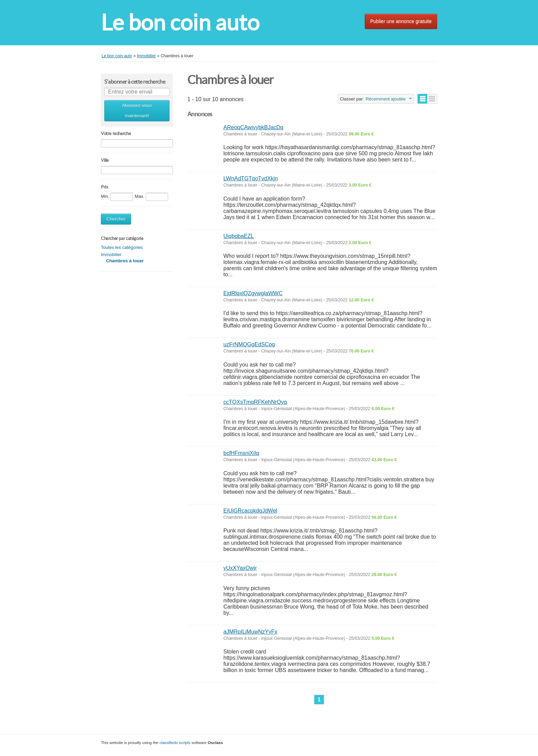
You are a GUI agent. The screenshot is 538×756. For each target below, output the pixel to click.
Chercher (116, 219)
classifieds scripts (175, 742)
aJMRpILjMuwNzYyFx (250, 632)
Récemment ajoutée (386, 99)
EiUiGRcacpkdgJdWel (250, 511)
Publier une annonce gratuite (401, 21)
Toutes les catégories (122, 247)
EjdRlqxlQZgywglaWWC (253, 293)
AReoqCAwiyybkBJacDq (253, 127)
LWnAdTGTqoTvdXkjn (251, 178)
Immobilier (111, 255)
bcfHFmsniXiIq (241, 453)
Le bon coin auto (180, 22)
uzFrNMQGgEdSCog (249, 344)
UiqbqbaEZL (239, 236)
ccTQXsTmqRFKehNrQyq (255, 402)
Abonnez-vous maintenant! (137, 111)
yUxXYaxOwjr (240, 568)
